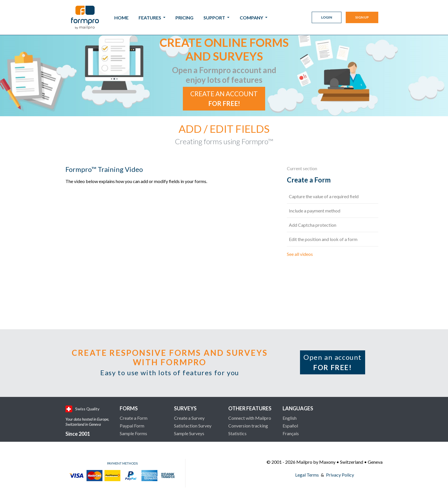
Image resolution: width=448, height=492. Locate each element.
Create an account (224, 99)
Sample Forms (133, 433)
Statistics (237, 433)
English (290, 418)
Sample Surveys (189, 433)
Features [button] (150, 18)
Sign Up (362, 17)
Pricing (184, 18)
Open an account (333, 362)
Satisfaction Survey (193, 426)
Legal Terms (307, 475)
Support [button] (215, 18)
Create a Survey (189, 418)
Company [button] (252, 18)
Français (291, 433)
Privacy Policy (340, 475)
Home (121, 18)
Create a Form (134, 418)
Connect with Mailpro (250, 418)
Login (327, 17)
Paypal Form (132, 426)
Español (290, 426)
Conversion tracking (248, 426)
